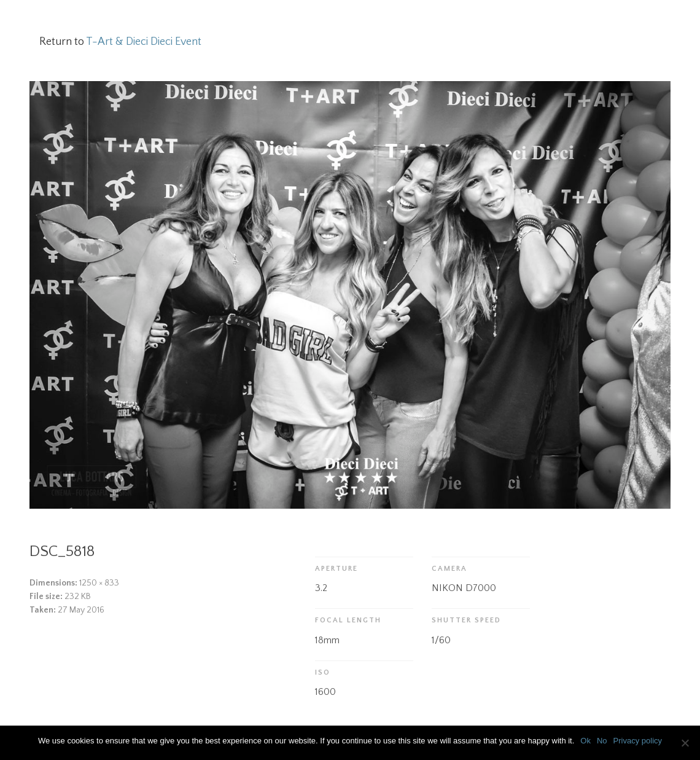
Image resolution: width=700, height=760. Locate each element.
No (602, 741)
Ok (585, 741)
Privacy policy (638, 741)
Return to (120, 42)
